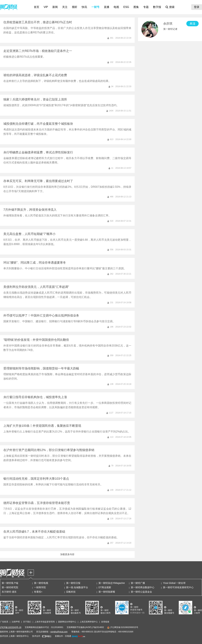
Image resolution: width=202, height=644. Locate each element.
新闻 (55, 7)
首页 (37, 7)
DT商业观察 (105, 587)
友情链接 (105, 622)
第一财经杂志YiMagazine (112, 583)
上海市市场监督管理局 (45, 622)
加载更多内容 (67, 554)
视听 (75, 7)
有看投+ (38, 592)
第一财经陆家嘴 (107, 592)
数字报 (157, 7)
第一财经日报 (73, 583)
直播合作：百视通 (63, 636)
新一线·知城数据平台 (77, 587)
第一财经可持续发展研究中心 (178, 587)
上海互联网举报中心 (89, 622)
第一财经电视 (41, 583)
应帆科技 (71, 592)
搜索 (172, 7)
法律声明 (16, 622)
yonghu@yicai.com (59, 632)
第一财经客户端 (10, 583)
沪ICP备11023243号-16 (11, 627)
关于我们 (27, 622)
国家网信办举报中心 (67, 622)
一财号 (95, 7)
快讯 (84, 7)
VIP (46, 7)
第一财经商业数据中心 (143, 587)
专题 (146, 7)
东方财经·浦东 (9, 592)
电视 (116, 7)
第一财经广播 (138, 583)
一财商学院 (40, 587)
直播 (107, 7)
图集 (136, 7)
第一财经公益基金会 (141, 592)
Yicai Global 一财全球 (174, 583)
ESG (126, 7)
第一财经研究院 (10, 587)
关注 (65, 7)
